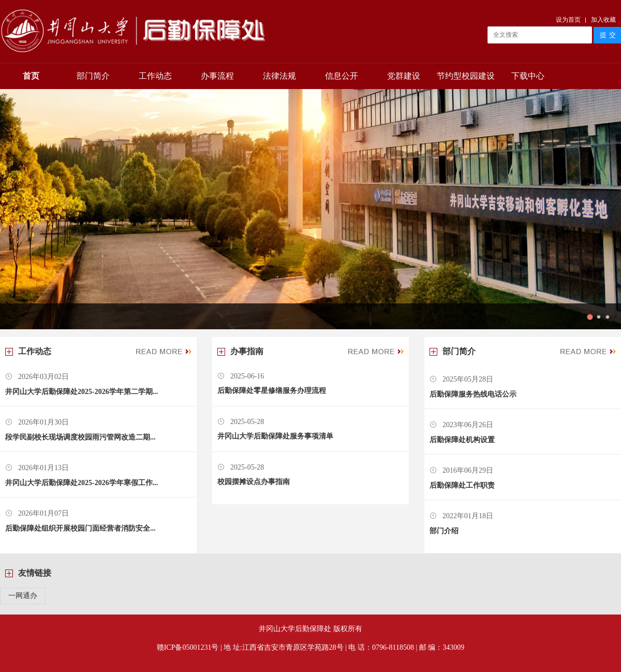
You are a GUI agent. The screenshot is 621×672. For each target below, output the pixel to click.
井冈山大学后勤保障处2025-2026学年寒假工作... (82, 483)
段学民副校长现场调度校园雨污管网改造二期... (80, 437)
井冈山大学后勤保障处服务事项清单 (275, 436)
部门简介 (93, 76)
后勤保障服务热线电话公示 (473, 394)
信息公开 (342, 76)
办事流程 (217, 76)
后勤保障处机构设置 (462, 440)
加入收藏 (603, 20)
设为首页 (568, 20)
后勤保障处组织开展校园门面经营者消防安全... (80, 528)
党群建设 (404, 76)
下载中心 (528, 76)
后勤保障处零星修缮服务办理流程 (272, 391)
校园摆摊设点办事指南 (254, 482)
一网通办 (23, 596)
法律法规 (279, 76)
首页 (31, 76)
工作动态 (155, 76)
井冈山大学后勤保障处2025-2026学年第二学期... (82, 392)
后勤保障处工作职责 (462, 485)
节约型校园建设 (466, 76)
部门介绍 (444, 531)
